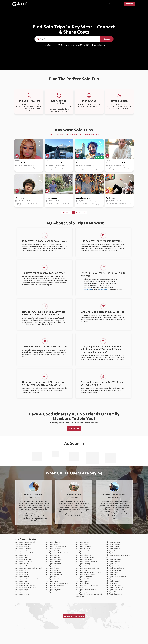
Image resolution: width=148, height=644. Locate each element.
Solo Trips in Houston (22, 581)
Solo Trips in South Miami (53, 559)
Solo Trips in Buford (82, 544)
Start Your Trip (74, 429)
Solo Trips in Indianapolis (23, 592)
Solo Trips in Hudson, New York (25, 542)
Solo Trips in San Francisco (24, 566)
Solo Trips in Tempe (112, 564)
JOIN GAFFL (129, 4)
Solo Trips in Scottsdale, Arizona (86, 590)
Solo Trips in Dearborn (113, 549)
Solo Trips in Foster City (113, 581)
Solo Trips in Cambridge (83, 564)
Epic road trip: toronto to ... (117, 163)
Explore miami (51, 198)
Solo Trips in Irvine (51, 577)
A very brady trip (83, 198)
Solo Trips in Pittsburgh (53, 570)
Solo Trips (60, 134)
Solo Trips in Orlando (52, 544)
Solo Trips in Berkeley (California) (86, 562)
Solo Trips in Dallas (21, 570)
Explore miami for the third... (57, 163)
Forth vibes (110, 198)
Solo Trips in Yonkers (22, 594)
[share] (41, 146)
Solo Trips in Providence (53, 572)
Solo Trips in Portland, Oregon (25, 585)
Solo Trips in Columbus (53, 542)
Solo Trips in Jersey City (23, 559)
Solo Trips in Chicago (22, 546)
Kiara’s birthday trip (24, 163)
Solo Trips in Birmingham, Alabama (26, 588)
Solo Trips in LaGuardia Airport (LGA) (57, 583)
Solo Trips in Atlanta (22, 555)
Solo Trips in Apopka (82, 592)
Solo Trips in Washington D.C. (25, 549)
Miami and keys (22, 198)
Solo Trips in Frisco (112, 575)
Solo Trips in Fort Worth (113, 570)
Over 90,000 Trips (89, 45)
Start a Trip (112, 4)
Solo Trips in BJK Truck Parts (115, 568)
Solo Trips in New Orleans (84, 579)
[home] (20, 4)
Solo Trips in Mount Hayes (54, 575)
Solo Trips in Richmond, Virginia (85, 575)
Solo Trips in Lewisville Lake (84, 577)
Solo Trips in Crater (112, 572)
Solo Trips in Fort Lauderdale (55, 585)
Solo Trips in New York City (24, 562)
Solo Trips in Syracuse (113, 579)
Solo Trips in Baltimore (53, 566)
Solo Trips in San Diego (23, 583)
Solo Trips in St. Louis (52, 568)
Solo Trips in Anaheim (52, 592)
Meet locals (88, 289)
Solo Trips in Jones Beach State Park (87, 568)
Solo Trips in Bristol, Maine (114, 590)
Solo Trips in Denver (22, 557)
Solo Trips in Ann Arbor (113, 542)
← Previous (65, 213)
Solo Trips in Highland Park (54, 581)
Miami (78, 163)
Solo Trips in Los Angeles (23, 544)
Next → (84, 213)
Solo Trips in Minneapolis (84, 546)
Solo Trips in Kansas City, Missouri (56, 546)
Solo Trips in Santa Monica (114, 585)
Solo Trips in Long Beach (113, 559)
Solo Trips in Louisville (113, 566)
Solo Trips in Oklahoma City (114, 594)
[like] (41, 142)
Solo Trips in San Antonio (53, 549)
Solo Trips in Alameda (82, 542)
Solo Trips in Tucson (112, 546)
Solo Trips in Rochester (113, 553)
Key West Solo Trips (74, 130)
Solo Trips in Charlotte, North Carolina (58, 553)
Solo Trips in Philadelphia (53, 551)
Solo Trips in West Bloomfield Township (88, 572)
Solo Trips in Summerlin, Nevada (116, 577)
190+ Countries (63, 45)
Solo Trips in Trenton (22, 564)
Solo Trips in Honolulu (53, 579)
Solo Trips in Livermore (53, 557)
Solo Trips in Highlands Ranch (85, 557)
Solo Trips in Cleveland (113, 544)
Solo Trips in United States (74, 134)
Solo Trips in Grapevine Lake (115, 588)
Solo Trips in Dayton (112, 583)
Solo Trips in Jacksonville (54, 564)
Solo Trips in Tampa (22, 590)
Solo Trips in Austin (22, 572)
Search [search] (107, 39)
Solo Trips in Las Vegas (83, 553)
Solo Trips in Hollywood (53, 590)
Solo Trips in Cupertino (53, 562)
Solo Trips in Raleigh (82, 566)
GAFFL (52, 134)
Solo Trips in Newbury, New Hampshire (28, 579)
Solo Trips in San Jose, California (26, 553)
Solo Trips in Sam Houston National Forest (29, 568)
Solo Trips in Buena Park (83, 551)
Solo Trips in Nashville (53, 588)
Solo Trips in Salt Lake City (84, 555)
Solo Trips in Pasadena (113, 562)
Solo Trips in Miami (81, 570)
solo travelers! (104, 289)
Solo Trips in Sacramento (53, 555)
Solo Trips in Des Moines (83, 549)
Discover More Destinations (74, 616)
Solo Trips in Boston (22, 575)
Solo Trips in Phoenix (22, 577)
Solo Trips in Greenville (83, 581)
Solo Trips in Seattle (22, 551)
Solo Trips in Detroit (112, 551)
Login (121, 4)
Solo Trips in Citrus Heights (84, 559)
